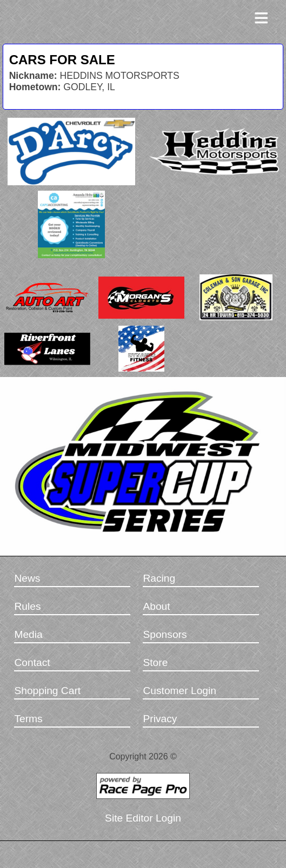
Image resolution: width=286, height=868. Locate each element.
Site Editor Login (143, 818)
